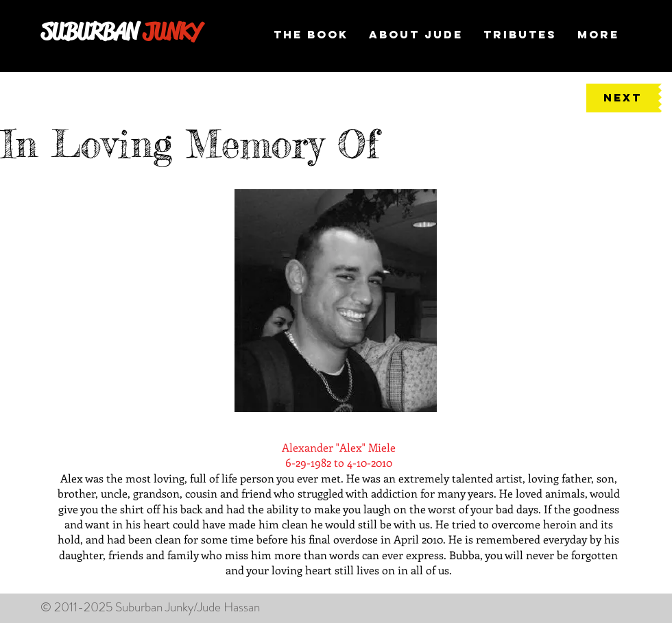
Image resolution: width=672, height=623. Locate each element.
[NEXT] (622, 98)
